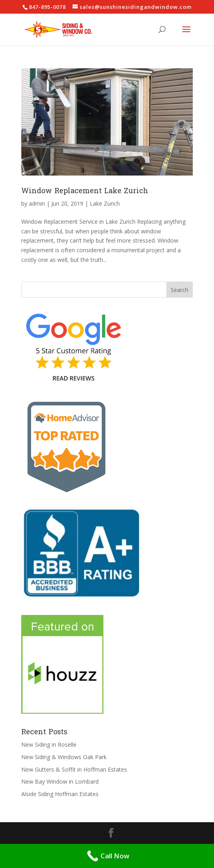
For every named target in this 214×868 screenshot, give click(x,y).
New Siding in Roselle (49, 744)
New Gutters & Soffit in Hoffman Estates (74, 769)
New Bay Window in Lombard (60, 781)
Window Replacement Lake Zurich (85, 191)
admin (37, 203)
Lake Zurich (105, 203)
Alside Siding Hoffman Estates (60, 794)
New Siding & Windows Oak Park (64, 757)
